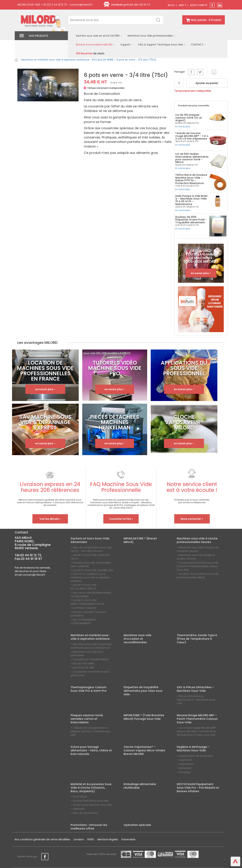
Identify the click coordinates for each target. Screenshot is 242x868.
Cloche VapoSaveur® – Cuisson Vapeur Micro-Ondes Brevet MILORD (144, 750)
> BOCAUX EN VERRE (82, 664)
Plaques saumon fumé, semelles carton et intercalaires (87, 719)
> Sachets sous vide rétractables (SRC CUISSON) (91, 564)
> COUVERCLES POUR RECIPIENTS (90, 659)
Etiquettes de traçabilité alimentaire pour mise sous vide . (143, 691)
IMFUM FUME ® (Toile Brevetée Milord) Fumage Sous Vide (144, 717)
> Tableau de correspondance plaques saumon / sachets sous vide (90, 731)
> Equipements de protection (195, 756)
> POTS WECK (79, 797)
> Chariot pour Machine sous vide (91, 805)
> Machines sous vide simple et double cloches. (196, 557)
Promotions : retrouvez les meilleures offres (89, 827)
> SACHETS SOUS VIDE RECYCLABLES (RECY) (84, 587)
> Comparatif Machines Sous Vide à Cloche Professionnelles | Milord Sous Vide (198, 566)
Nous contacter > (192, 519)
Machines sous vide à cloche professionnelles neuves (197, 540)
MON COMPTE (199, 5)
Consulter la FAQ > (121, 519)
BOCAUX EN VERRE (103, 60)
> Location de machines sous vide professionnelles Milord (198, 576)
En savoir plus (183, 126)
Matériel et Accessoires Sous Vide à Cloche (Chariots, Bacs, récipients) (91, 788)
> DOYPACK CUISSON (83, 608)
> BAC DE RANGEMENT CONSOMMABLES (84, 621)
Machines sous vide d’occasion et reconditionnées (137, 639)
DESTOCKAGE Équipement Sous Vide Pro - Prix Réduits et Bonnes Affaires (198, 788)
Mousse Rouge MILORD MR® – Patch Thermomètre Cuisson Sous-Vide (197, 719)
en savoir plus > (201, 273)
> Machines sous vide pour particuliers (87, 654)
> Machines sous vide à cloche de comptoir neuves (198, 549)
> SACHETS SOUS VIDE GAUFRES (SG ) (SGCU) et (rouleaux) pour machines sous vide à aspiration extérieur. (92, 576)
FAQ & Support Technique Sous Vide (162, 45)
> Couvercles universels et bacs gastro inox (90, 673)
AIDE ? (182, 5)
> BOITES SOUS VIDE (82, 668)
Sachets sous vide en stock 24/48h (99, 36)
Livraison (79, 839)
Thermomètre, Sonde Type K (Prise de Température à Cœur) (197, 639)
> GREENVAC (78, 809)
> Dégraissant (185, 764)
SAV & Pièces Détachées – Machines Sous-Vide (195, 689)
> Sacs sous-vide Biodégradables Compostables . (91, 594)
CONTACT (198, 45)
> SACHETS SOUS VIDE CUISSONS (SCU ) (90, 557)
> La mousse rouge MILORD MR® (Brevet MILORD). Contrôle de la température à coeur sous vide (196, 731)
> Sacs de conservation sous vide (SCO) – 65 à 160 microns (91, 549)
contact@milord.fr (81, 5)
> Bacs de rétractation (84, 813)
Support (127, 45)
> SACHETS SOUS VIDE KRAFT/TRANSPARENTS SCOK (88, 602)
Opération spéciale (137, 825)
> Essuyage (184, 772)
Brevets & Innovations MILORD (96, 45)
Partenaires (128, 839)
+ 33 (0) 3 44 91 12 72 (54, 5)
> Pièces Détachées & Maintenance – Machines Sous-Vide (196, 700)
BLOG (171, 5)
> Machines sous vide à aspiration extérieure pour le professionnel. (91, 646)
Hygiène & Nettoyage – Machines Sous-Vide (193, 749)
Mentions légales (108, 839)
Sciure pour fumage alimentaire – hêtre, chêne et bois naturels (91, 750)
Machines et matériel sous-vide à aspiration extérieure (55, 60)
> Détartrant (184, 768)
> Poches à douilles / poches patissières (88, 614)
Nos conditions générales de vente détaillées (42, 839)
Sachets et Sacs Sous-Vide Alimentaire (90, 540)
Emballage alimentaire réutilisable (140, 786)
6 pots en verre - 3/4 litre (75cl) (136, 60)
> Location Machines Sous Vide (90, 801)
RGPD (91, 839)
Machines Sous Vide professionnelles (152, 36)
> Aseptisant (184, 760)
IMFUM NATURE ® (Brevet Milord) (140, 540)
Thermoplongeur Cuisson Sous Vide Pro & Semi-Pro (89, 689)
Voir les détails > (50, 519)
